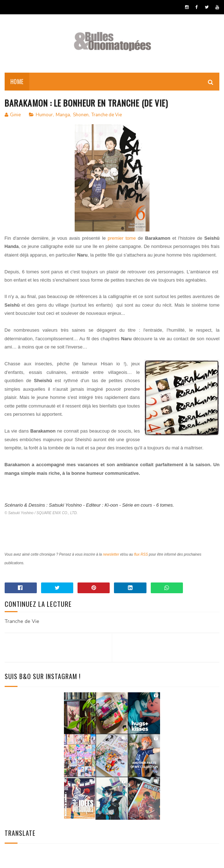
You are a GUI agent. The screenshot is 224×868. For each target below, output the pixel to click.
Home (17, 82)
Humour (44, 116)
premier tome (122, 239)
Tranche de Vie (107, 116)
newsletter (111, 555)
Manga (63, 116)
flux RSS (141, 555)
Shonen (81, 116)
